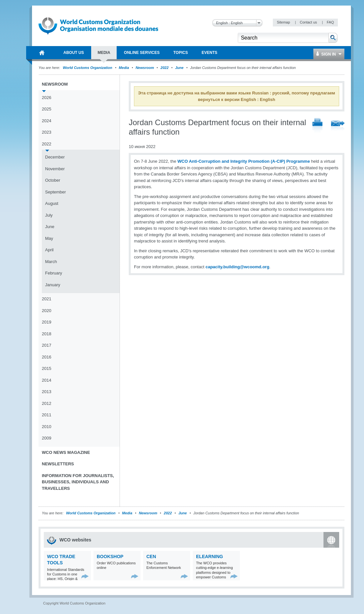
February (54, 273)
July (49, 215)
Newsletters (58, 464)
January (53, 285)
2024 (47, 121)
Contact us (309, 22)
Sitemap (284, 22)
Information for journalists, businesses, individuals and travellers (78, 482)
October (53, 180)
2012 (47, 403)
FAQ (330, 22)
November (55, 169)
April (49, 250)
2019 (47, 322)
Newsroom (145, 68)
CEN (151, 556)
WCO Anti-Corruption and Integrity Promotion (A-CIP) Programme (244, 161)
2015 (47, 368)
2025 (47, 109)
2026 (47, 98)
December (55, 157)
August (52, 203)
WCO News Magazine (66, 452)
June (179, 68)
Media (124, 68)
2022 (164, 68)
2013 (47, 392)
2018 (47, 334)
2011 (47, 415)
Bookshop (110, 556)
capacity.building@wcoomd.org (237, 267)
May (49, 238)
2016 (47, 357)
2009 (47, 438)
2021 (47, 299)
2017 (47, 345)
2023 (47, 132)
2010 (47, 427)
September (56, 192)
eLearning (209, 556)
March (51, 262)
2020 (47, 311)
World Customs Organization (88, 68)
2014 (47, 380)
